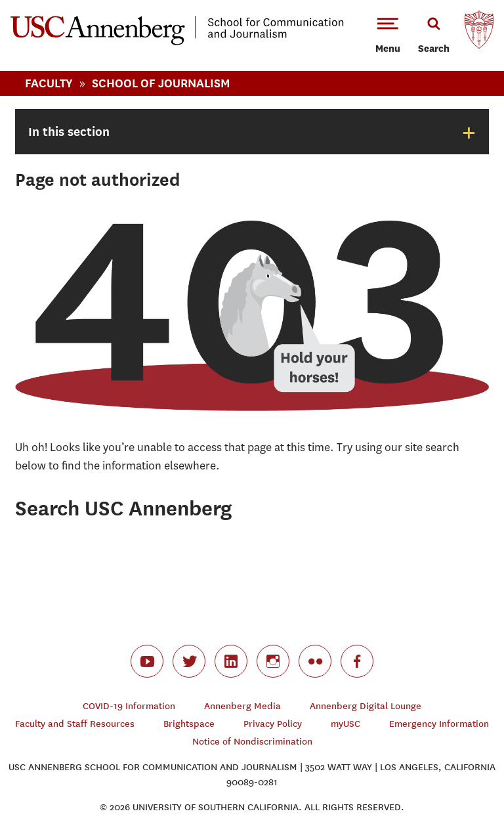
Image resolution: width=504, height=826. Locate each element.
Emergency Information (439, 724)
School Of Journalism (161, 83)
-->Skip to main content (64, 0)
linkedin (231, 661)
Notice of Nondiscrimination (252, 742)
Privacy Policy (273, 724)
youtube (147, 661)
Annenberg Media (242, 706)
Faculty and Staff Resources (75, 724)
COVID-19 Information (129, 706)
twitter (189, 661)
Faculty (49, 83)
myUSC (346, 724)
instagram (273, 661)
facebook (357, 661)
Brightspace (189, 724)
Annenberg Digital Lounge (366, 706)
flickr (315, 661)
